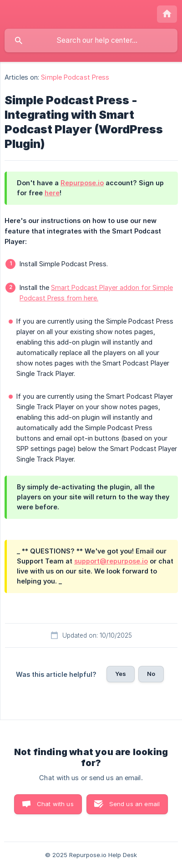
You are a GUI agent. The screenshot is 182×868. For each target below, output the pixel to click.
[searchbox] (91, 41)
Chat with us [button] (55, 804)
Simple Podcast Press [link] (75, 77)
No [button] (151, 674)
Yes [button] (121, 674)
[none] (167, 14)
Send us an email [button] (134, 804)
